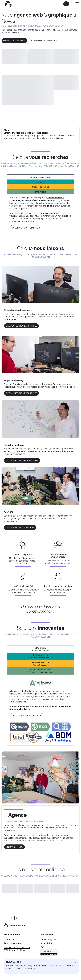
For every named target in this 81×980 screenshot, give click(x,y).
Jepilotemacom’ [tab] (40, 656)
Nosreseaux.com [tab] (40, 664)
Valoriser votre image (25, 228)
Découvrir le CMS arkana (27, 716)
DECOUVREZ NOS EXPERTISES (21, 326)
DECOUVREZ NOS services (20, 528)
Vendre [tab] (41, 182)
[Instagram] (16, 918)
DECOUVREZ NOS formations (22, 460)
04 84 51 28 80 (11, 939)
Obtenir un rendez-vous (44, 41)
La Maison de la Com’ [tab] (40, 671)
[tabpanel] (40, 213)
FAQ (42, 947)
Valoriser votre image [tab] (40, 177)
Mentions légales (48, 939)
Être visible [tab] (41, 192)
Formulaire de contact (14, 943)
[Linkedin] (11, 918)
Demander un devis (14, 41)
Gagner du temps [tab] (40, 187)
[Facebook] (6, 918)
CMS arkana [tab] (40, 649)
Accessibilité (46, 943)
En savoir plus (15, 847)
